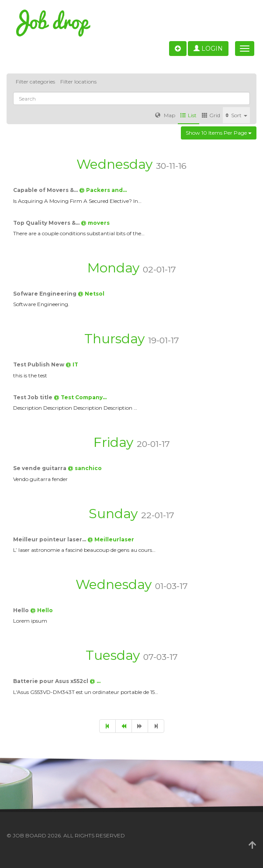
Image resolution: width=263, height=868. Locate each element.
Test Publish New (39, 364)
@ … (95, 681)
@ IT (72, 364)
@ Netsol (91, 294)
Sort (236, 115)
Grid (211, 115)
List (189, 115)
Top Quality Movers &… (47, 223)
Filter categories (35, 82)
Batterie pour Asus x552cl (51, 681)
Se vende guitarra (40, 468)
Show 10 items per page (219, 133)
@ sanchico (85, 468)
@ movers (95, 223)
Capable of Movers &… (46, 190)
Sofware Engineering (45, 294)
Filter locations (78, 82)
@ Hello (42, 610)
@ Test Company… (80, 397)
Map (165, 115)
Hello (22, 610)
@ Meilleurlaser (111, 539)
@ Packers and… (103, 190)
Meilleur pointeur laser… (50, 539)
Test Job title (33, 397)
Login (208, 49)
